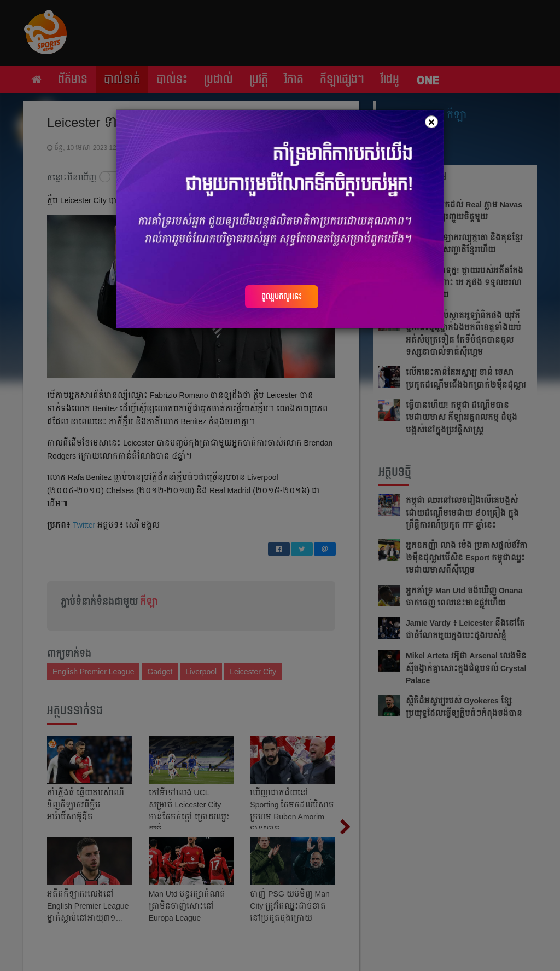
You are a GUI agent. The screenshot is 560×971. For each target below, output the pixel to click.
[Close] (431, 122)
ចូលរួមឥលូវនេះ (282, 296)
